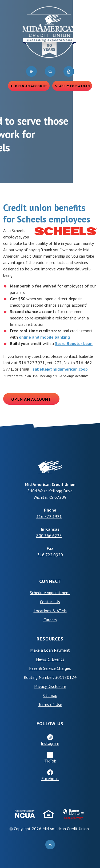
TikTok (50, 761)
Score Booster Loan (74, 343)
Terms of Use (50, 704)
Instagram (50, 743)
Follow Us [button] (50, 723)
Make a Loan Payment (50, 650)
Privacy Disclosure (50, 686)
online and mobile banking (44, 337)
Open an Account (31, 399)
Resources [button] (50, 639)
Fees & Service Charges (50, 668)
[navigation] (31, 71)
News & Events (50, 659)
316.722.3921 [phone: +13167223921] (49, 516)
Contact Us (50, 602)
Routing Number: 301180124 (50, 677)
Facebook (50, 778)
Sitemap (50, 695)
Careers (50, 620)
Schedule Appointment (50, 593)
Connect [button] (50, 581)
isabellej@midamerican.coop (60, 369)
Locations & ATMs (50, 611)
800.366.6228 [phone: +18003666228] (49, 536)
